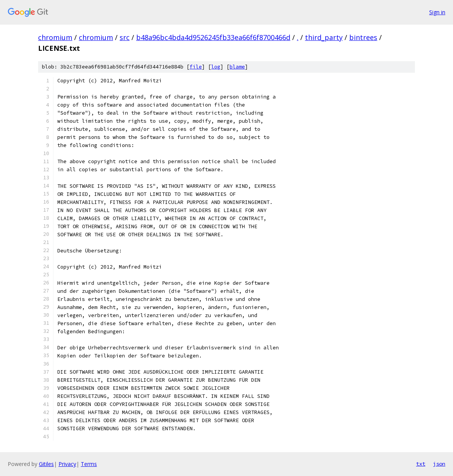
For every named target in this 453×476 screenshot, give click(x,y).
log (216, 67)
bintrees (363, 37)
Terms (89, 464)
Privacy (67, 464)
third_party (324, 37)
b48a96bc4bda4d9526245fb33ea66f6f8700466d (213, 37)
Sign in (437, 12)
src (125, 37)
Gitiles (46, 464)
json (439, 464)
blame (237, 67)
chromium (55, 37)
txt (421, 464)
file (196, 67)
